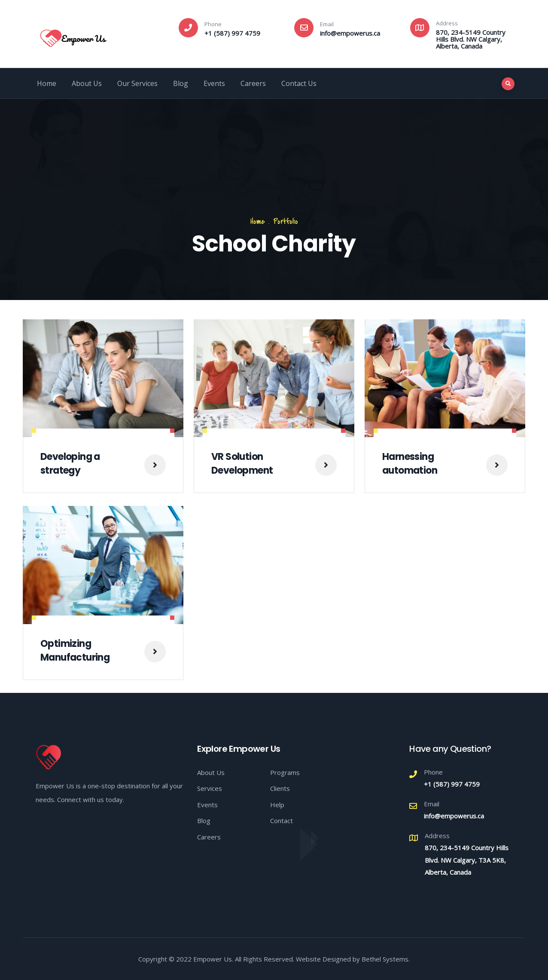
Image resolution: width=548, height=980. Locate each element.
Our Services (137, 83)
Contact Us (299, 83)
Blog (181, 83)
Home (47, 83)
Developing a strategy (70, 464)
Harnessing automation (410, 464)
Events (214, 83)
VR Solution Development (242, 464)
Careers (253, 83)
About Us (87, 83)
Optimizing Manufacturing (75, 651)
